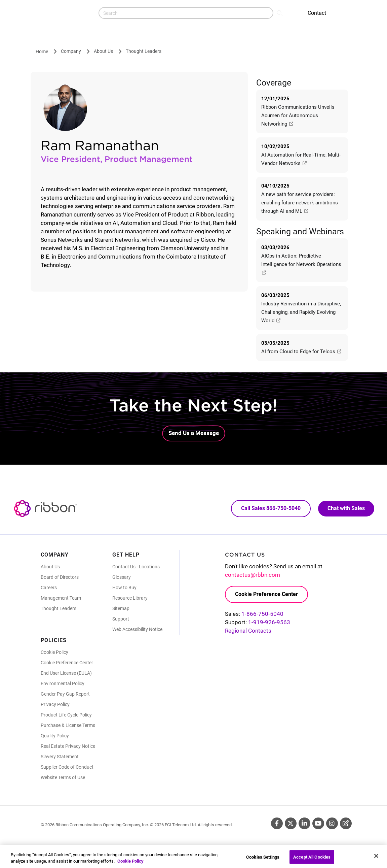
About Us (103, 51)
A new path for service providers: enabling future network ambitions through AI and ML (300, 203)
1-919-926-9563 (269, 622)
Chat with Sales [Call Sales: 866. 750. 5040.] (346, 508)
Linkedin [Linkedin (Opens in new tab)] (304, 823)
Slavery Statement (60, 757)
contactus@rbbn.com (253, 575)
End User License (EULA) (66, 673)
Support (121, 619)
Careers (49, 588)
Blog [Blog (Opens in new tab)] (346, 823)
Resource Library (130, 598)
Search (280, 12)
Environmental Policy (63, 683)
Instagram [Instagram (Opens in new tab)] (332, 823)
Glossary (122, 577)
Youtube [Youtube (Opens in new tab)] (318, 823)
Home (42, 52)
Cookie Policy (54, 652)
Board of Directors (60, 577)
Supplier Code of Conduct (67, 767)
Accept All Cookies (312, 860)
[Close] (376, 859)
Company (71, 51)
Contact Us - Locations (136, 567)
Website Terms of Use (63, 777)
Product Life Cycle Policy (66, 715)
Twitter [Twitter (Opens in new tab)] (291, 823)
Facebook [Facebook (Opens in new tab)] (277, 823)
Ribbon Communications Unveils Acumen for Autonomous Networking (298, 115)
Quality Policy (55, 736)
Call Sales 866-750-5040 (271, 508)
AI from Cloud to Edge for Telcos (301, 352)
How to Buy (124, 588)
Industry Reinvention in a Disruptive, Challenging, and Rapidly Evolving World (301, 312)
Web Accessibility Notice (137, 629)
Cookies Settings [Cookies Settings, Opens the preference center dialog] (263, 860)
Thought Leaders (144, 51)
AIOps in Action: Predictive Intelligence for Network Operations (302, 264)
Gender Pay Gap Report (65, 694)
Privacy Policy (55, 704)
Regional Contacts (248, 631)
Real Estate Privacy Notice (68, 746)
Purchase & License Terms (68, 725)
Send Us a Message (194, 433)
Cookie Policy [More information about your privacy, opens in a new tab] (130, 865)
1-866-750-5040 (262, 614)
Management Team (61, 598)
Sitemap (121, 608)
